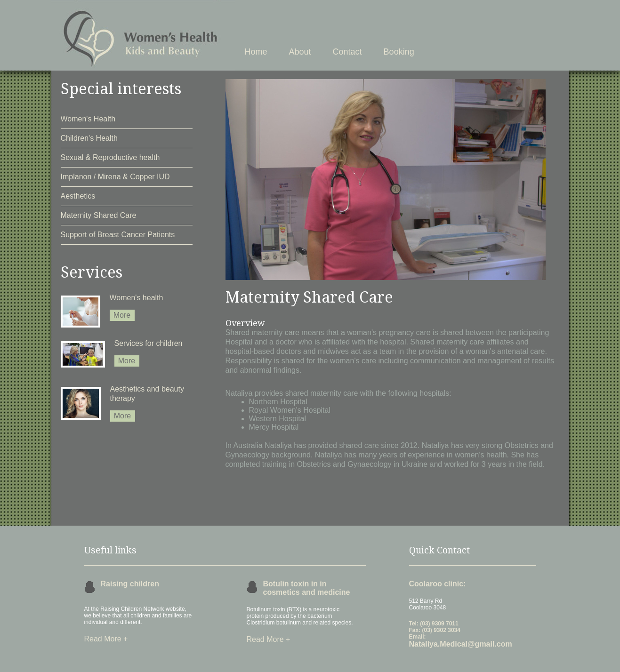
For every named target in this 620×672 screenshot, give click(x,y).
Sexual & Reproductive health (110, 157)
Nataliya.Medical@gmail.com (461, 644)
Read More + (106, 639)
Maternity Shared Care (99, 215)
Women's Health (88, 119)
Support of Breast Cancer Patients (118, 235)
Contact (347, 52)
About (300, 52)
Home (256, 52)
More (122, 315)
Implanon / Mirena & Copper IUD (115, 177)
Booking (399, 52)
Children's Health (89, 138)
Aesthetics (78, 196)
